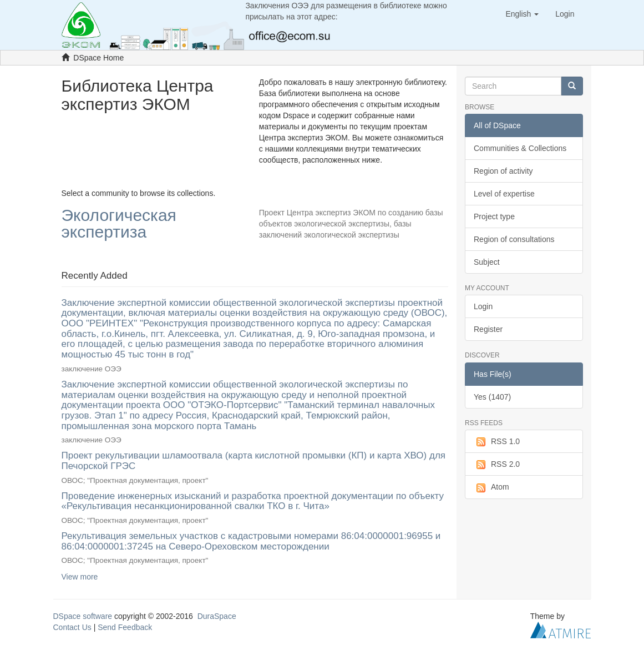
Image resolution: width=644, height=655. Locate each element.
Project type (494, 216)
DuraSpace (217, 616)
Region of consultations (514, 239)
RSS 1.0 (497, 442)
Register (488, 329)
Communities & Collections (520, 148)
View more (80, 577)
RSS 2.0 (497, 465)
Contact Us (72, 627)
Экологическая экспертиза (119, 224)
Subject (487, 262)
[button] (522, 14)
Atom (491, 487)
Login (483, 306)
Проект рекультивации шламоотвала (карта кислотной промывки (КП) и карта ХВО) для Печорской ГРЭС (254, 461)
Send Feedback (125, 627)
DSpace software (83, 616)
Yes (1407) (492, 397)
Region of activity (503, 171)
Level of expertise (504, 194)
